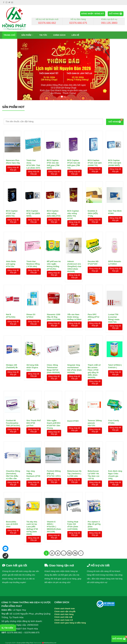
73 (75, 553)
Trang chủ (10, 35)
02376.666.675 (78, 23)
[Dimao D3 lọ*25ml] (33, 299)
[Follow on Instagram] (6, 2)
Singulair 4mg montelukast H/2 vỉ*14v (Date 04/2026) (74, 367)
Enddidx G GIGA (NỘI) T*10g (93, 213)
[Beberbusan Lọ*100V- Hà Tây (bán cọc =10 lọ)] (94, 455)
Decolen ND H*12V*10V (93, 263)
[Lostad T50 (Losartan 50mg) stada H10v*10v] (115, 299)
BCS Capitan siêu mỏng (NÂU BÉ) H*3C (54, 213)
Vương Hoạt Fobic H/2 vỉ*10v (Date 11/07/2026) (73, 524)
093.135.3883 (109, 23)
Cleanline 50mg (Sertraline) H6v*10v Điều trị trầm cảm (13, 473)
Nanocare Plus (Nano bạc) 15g (13, 162)
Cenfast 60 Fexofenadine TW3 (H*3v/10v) (13, 422)
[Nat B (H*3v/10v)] (12, 299)
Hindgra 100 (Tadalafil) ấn (12, 366)
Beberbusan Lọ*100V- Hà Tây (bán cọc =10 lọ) (94, 473)
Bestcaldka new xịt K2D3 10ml (12, 524)
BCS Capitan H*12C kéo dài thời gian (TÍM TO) (74, 162)
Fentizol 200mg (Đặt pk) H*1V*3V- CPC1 (54, 473)
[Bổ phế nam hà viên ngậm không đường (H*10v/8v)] (53, 246)
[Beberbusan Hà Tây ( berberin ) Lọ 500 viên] (74, 455)
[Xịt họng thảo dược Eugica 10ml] (33, 349)
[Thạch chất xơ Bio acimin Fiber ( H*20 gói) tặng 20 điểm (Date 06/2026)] (94, 349)
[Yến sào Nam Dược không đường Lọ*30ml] (74, 299)
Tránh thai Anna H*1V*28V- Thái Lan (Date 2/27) (33, 162)
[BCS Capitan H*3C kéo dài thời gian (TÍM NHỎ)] (53, 144)
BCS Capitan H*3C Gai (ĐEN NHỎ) (33, 213)
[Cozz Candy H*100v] (115, 405)
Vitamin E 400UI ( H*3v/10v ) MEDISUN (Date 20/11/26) (54, 524)
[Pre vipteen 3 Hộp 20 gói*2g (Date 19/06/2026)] (94, 506)
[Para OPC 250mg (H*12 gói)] (94, 299)
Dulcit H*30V (73, 421)
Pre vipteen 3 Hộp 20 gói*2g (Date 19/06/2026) (94, 524)
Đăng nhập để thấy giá (13, 169)
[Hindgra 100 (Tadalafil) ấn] (12, 349)
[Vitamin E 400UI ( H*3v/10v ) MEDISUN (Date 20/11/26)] (53, 506)
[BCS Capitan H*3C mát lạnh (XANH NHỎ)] (115, 144)
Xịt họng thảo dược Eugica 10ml (32, 367)
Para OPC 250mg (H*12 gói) (93, 316)
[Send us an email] (12, 2)
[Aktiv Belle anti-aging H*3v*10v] (12, 246)
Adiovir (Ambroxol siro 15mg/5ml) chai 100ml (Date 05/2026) (74, 263)
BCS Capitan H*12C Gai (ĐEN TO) (12, 213)
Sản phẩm (27, 35)
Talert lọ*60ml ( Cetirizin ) (115, 366)
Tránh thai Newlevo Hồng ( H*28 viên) (33, 263)
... (63, 553)
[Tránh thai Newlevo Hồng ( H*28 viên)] (33, 246)
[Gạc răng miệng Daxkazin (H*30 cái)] (33, 455)
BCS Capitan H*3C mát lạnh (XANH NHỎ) (115, 162)
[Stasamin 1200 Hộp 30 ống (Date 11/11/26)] (53, 299)
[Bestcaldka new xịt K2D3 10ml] (12, 506)
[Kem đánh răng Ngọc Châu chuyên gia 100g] (115, 455)
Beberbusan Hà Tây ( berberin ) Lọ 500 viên (74, 473)
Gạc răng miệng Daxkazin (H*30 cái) (33, 473)
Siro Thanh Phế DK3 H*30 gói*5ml (33, 422)
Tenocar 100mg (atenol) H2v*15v (95, 422)
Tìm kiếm (7, 628)
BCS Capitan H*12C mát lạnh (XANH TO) (95, 162)
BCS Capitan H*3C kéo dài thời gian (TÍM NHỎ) (53, 162)
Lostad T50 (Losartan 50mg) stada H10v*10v (114, 316)
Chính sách (59, 35)
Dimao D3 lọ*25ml (31, 316)
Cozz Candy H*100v (114, 422)
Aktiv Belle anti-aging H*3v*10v (11, 263)
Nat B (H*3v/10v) (11, 316)
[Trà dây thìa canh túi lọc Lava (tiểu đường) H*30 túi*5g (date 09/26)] (33, 506)
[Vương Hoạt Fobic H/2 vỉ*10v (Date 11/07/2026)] (74, 506)
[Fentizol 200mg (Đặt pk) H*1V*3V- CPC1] (53, 455)
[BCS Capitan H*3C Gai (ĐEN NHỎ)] (33, 195)
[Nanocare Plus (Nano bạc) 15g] (12, 144)
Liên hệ (75, 35)
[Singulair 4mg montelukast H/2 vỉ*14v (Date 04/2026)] (74, 349)
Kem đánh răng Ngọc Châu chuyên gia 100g (115, 473)
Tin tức (43, 35)
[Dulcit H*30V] (74, 405)
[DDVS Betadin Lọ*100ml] (115, 246)
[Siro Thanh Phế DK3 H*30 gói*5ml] (33, 405)
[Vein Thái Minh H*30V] (115, 195)
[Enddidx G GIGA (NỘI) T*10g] (94, 195)
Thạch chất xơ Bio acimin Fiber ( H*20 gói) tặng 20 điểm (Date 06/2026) (94, 367)
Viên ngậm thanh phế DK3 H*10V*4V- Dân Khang (54, 422)
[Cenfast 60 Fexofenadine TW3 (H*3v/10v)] (12, 405)
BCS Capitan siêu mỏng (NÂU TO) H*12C (73, 213)
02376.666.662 (47, 23)
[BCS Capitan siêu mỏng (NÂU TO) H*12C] (74, 195)
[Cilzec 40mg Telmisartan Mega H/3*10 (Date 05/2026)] (53, 349)
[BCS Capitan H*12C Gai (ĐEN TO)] (12, 195)
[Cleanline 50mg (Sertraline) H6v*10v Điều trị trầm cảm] (12, 455)
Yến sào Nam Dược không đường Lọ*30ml (74, 316)
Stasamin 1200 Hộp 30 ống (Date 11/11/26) (54, 316)
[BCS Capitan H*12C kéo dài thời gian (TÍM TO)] (74, 144)
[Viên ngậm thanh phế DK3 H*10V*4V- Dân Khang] (53, 405)
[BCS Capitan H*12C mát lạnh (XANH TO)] (94, 144)
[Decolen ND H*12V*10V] (94, 246)
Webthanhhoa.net (50, 643)
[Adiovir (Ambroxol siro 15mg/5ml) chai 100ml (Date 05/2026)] (74, 246)
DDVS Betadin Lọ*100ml (115, 263)
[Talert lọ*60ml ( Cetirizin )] (115, 349)
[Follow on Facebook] (4, 2)
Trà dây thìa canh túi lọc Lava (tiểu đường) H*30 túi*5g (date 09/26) (32, 524)
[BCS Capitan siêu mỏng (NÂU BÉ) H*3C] (53, 195)
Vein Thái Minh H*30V (115, 212)
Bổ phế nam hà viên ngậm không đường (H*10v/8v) (54, 263)
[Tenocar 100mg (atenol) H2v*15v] (94, 405)
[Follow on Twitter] (9, 2)
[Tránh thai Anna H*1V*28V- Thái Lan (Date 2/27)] (33, 144)
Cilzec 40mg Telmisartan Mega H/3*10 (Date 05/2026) (53, 367)
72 (69, 553)
